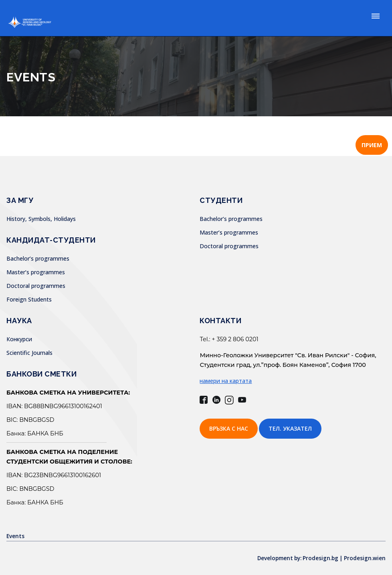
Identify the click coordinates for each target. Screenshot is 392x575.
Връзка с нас (229, 428)
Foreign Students (29, 299)
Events (16, 536)
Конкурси (19, 339)
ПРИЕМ (372, 145)
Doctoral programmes (36, 286)
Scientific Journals (29, 353)
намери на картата (226, 381)
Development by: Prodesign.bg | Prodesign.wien (319, 558)
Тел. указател (290, 428)
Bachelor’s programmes (38, 258)
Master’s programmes (36, 272)
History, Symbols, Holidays (41, 219)
